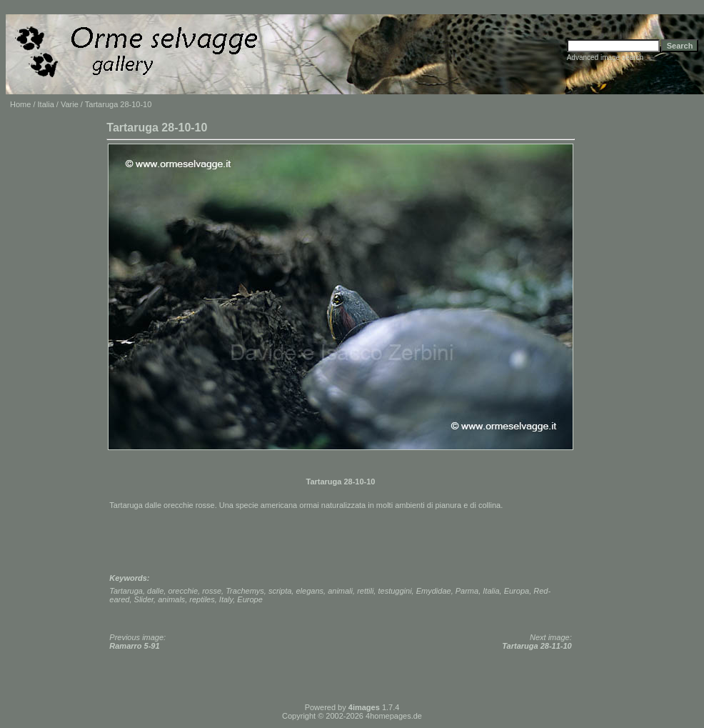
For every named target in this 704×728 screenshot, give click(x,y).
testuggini (394, 591)
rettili (365, 591)
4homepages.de (394, 716)
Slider (144, 599)
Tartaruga (126, 591)
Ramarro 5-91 (134, 646)
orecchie (183, 591)
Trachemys (245, 591)
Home (20, 104)
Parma (467, 591)
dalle (155, 591)
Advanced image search (605, 58)
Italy (226, 599)
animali (340, 591)
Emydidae (434, 591)
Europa (517, 591)
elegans (310, 591)
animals (171, 599)
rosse (212, 591)
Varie (70, 104)
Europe (250, 599)
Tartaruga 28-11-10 (537, 646)
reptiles (202, 599)
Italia (46, 104)
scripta (280, 591)
